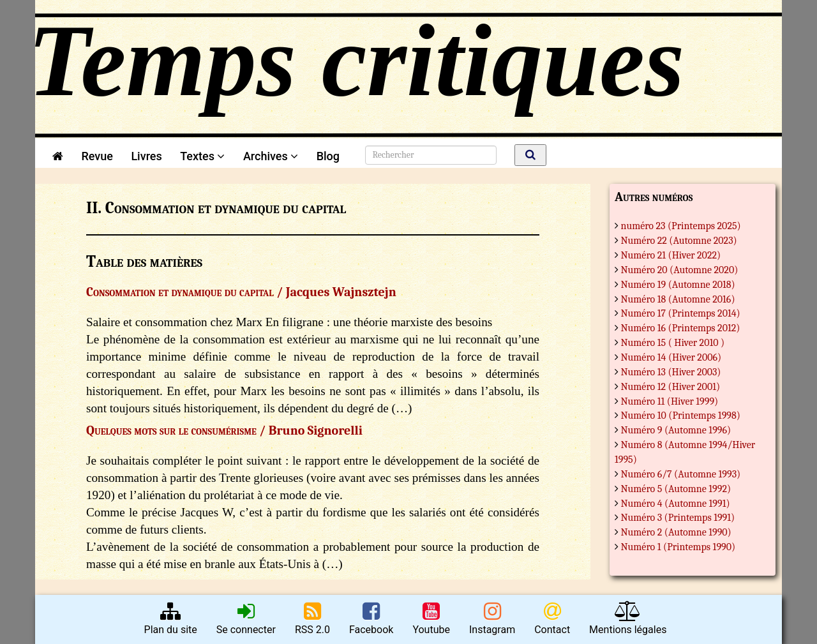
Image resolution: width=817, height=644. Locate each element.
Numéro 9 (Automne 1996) (676, 430)
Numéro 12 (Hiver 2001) (671, 387)
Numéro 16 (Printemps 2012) (681, 328)
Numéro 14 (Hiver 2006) (671, 357)
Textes (202, 156)
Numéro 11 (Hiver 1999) (670, 401)
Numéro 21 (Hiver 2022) (671, 255)
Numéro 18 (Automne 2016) (678, 299)
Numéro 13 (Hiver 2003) (671, 372)
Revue (97, 156)
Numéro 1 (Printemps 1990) (678, 547)
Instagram (492, 618)
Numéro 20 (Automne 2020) (680, 270)
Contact (552, 618)
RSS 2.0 (312, 618)
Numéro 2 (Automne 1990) (676, 532)
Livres (146, 156)
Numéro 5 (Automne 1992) (676, 489)
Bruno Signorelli (316, 431)
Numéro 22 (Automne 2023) (679, 241)
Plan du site (171, 618)
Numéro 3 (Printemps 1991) (678, 518)
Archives (271, 156)
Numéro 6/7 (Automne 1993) (681, 474)
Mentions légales (628, 618)
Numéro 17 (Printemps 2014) (681, 313)
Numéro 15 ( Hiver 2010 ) (673, 343)
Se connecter (246, 618)
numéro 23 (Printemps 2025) (681, 226)
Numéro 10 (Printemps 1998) (681, 416)
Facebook (371, 618)
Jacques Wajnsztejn (341, 292)
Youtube (431, 618)
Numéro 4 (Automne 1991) (676, 504)
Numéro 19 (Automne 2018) (678, 285)
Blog (331, 156)
